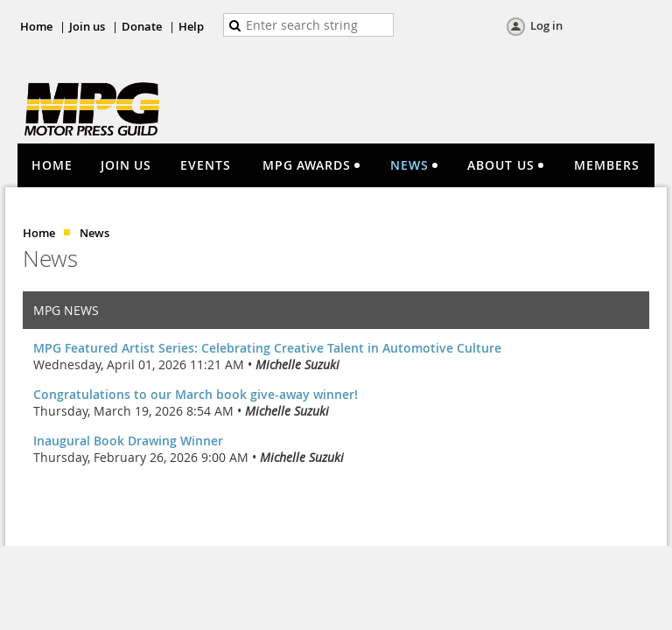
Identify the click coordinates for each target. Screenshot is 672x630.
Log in (546, 25)
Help (191, 26)
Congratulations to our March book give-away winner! (196, 394)
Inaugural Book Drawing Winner (128, 441)
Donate (142, 26)
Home (36, 26)
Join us (87, 26)
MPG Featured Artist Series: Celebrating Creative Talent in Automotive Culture (267, 348)
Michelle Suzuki (297, 364)
